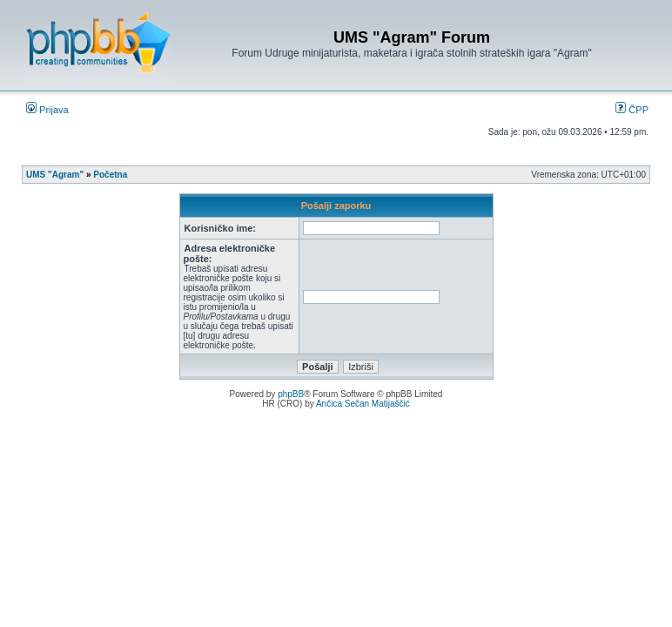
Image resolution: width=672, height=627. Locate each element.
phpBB (291, 394)
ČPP (632, 110)
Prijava (47, 110)
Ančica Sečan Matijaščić (363, 404)
